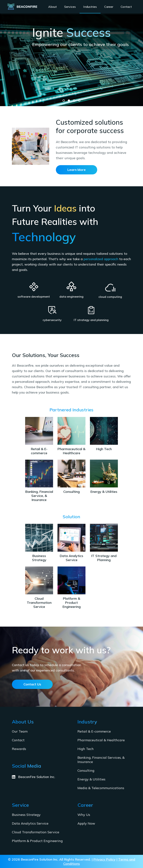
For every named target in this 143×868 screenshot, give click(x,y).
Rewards (19, 749)
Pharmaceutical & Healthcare (101, 740)
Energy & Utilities (91, 779)
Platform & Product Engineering (37, 841)
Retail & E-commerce (94, 731)
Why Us (84, 815)
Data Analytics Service (30, 823)
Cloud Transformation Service (36, 832)
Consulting (86, 770)
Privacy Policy (104, 859)
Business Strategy (26, 815)
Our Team (20, 731)
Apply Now (86, 823)
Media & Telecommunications (101, 788)
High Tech (86, 749)
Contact (18, 740)
